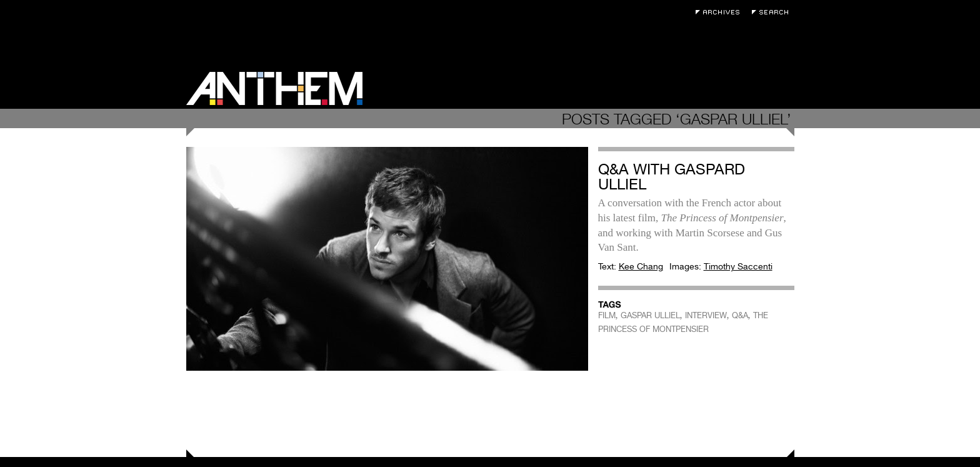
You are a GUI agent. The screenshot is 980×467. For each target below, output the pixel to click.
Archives (721, 12)
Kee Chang (641, 266)
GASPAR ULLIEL (650, 315)
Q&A (740, 315)
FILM (607, 315)
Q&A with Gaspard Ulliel (672, 177)
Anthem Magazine (274, 88)
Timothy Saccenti (738, 266)
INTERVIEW (706, 315)
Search (773, 12)
